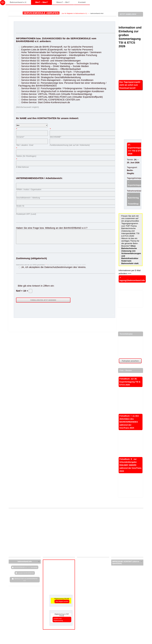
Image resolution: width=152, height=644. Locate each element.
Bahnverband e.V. (18, 2)
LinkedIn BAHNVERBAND (26, 573)
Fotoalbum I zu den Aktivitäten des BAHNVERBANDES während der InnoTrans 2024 (129, 422)
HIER (84, 265)
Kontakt (82, 2)
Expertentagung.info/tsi (139, 185)
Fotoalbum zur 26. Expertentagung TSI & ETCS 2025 (130, 382)
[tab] (25, 562)
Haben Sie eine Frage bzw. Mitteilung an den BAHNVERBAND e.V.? (66, 226)
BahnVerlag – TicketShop (133, 201)
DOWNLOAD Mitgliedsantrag (58, 619)
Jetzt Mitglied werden (62, 601)
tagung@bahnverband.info (132, 280)
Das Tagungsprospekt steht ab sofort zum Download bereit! (130, 85)
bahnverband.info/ (97, 13)
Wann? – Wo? (63, 2)
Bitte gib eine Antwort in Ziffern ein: (36, 286)
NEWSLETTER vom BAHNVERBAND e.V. (26, 580)
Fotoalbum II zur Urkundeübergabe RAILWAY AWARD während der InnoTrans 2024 (131, 465)
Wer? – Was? (41, 2)
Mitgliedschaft (49, 91)
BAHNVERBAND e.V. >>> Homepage (26, 567)
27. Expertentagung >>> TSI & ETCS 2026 (136, 149)
